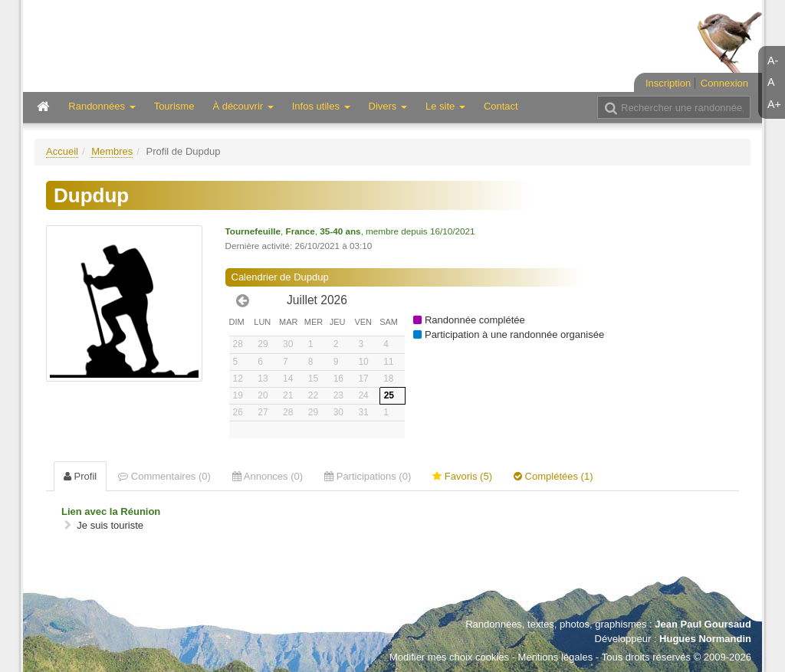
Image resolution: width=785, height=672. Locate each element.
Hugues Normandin (705, 639)
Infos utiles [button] (321, 106)
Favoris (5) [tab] (462, 476)
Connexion (724, 83)
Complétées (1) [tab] (553, 476)
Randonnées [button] (102, 106)
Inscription (668, 83)
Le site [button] (445, 106)
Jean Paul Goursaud (703, 624)
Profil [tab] (80, 476)
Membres (112, 151)
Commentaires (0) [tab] (164, 476)
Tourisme (174, 106)
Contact (501, 106)
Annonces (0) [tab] (268, 476)
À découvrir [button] (243, 106)
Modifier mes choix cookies (449, 657)
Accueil (62, 151)
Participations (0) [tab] (368, 476)
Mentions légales (556, 657)
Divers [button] (388, 106)
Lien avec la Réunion (111, 511)
